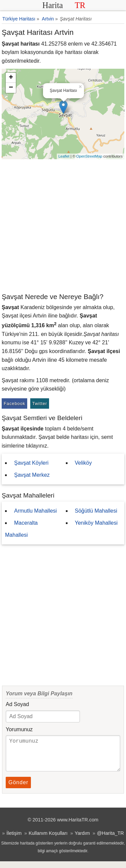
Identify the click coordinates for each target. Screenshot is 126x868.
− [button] (11, 88)
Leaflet (64, 156)
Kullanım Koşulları (48, 840)
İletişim (14, 840)
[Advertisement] (63, 225)
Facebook (14, 403)
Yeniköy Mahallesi (96, 523)
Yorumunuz (19, 729)
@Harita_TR (110, 840)
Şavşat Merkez (32, 475)
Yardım (82, 840)
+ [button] (11, 78)
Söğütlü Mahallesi (96, 511)
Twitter (40, 403)
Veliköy (83, 463)
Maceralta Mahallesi (21, 529)
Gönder (18, 789)
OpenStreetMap (89, 156)
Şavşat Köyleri (31, 463)
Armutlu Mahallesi (35, 511)
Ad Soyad (17, 704)
